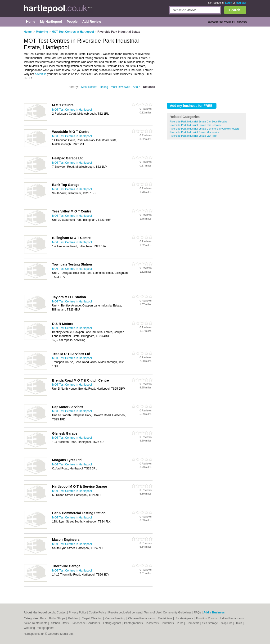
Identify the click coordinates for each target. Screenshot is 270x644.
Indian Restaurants (232, 618)
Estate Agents (185, 618)
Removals (193, 623)
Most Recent (89, 87)
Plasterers (153, 623)
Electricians (165, 618)
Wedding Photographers (39, 628)
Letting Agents (112, 623)
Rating (104, 87)
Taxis (239, 623)
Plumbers (168, 623)
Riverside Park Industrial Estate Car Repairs (195, 125)
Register (241, 3)
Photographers (134, 623)
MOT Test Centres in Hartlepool (72, 110)
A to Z (137, 87)
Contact (61, 612)
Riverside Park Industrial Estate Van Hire (193, 136)
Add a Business (214, 612)
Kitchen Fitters (60, 623)
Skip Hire (227, 623)
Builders (74, 618)
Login (229, 3)
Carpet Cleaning (92, 618)
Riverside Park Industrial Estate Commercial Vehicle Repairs (205, 129)
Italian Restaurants (36, 623)
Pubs (181, 623)
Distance (149, 87)
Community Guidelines (177, 612)
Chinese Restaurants (142, 618)
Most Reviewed (121, 87)
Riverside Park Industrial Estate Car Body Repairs (198, 122)
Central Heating (116, 618)
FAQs (198, 612)
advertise (41, 74)
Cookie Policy (97, 612)
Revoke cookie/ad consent (125, 612)
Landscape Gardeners (86, 623)
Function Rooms (207, 618)
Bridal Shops (57, 618)
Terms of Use (152, 612)
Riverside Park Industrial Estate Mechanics (194, 132)
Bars (43, 618)
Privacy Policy (78, 612)
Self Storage (210, 623)
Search (235, 10)
